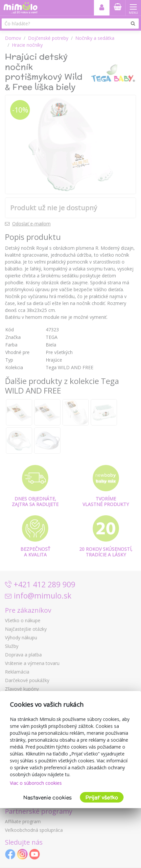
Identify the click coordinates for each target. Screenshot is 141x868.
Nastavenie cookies (47, 797)
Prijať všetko (102, 797)
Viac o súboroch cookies (36, 783)
